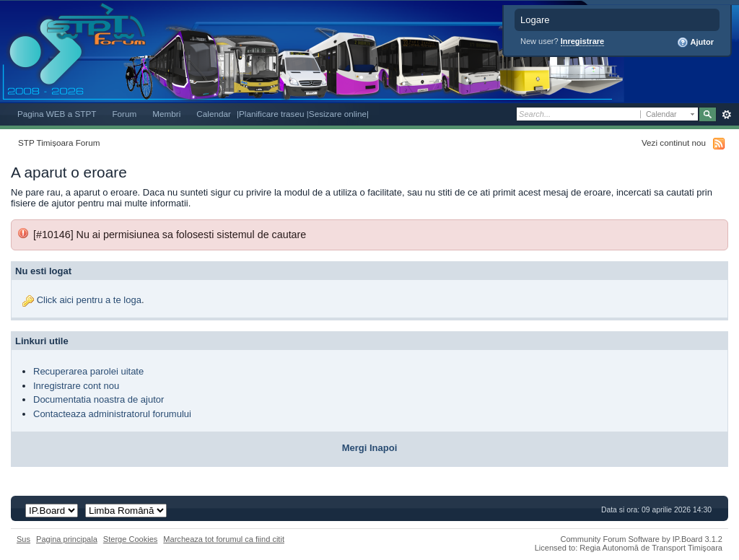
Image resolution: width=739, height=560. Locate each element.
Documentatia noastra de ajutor (99, 399)
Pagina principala (67, 539)
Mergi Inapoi (370, 448)
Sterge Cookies (131, 539)
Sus (23, 539)
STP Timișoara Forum (59, 143)
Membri (166, 114)
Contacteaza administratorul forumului (112, 414)
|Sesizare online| (338, 114)
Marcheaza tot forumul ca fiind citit (224, 539)
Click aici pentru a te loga (89, 300)
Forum (124, 114)
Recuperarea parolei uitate (88, 371)
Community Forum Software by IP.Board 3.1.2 (641, 539)
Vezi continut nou (674, 143)
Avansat (726, 115)
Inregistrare (583, 41)
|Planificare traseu (272, 114)
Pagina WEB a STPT (57, 114)
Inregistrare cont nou (76, 386)
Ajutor (695, 43)
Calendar (214, 114)
